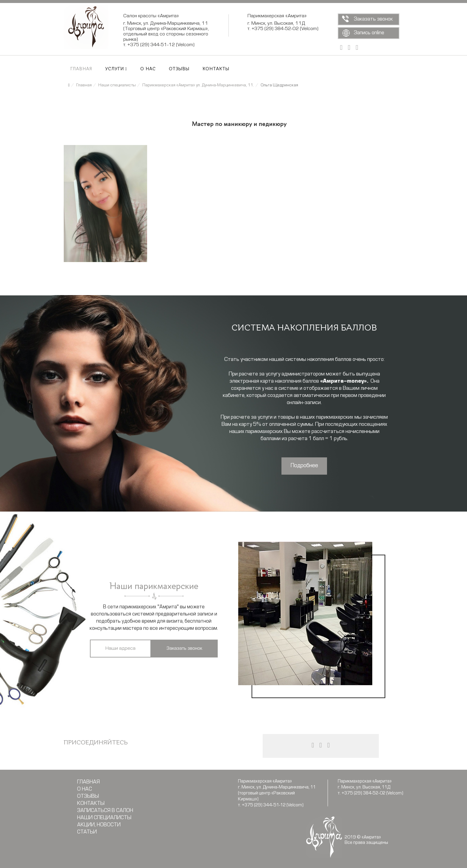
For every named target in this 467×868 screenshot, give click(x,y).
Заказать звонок (373, 19)
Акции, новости (99, 825)
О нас (148, 69)
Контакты (216, 69)
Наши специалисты (104, 818)
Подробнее (304, 466)
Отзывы (179, 69)
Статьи (87, 832)
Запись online (369, 33)
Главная (81, 69)
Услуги (115, 69)
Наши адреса (120, 649)
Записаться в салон (105, 811)
